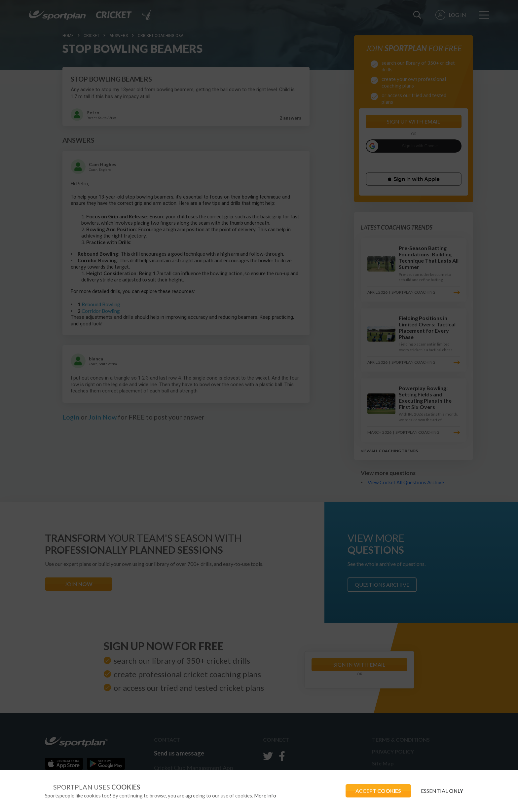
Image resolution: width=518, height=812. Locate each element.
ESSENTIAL (442, 791)
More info (265, 795)
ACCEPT (378, 791)
